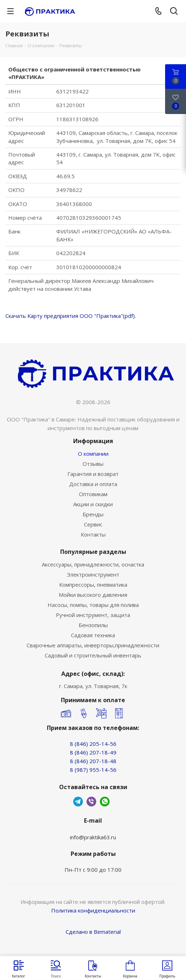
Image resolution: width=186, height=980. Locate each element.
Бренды (93, 514)
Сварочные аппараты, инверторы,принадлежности (93, 645)
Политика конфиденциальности (93, 910)
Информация (93, 441)
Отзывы (93, 464)
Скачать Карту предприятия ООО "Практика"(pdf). (71, 316)
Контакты (93, 534)
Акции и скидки (93, 504)
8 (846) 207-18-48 (93, 761)
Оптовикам (93, 494)
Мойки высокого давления (93, 595)
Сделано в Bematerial (93, 932)
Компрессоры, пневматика (93, 585)
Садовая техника (93, 635)
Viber (91, 802)
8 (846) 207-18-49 (93, 752)
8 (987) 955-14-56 (93, 770)
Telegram (78, 802)
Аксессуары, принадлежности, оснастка (93, 564)
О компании (93, 454)
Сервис (93, 524)
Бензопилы (93, 625)
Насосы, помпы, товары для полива (93, 605)
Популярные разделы (93, 552)
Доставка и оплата (93, 484)
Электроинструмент (93, 574)
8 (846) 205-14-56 (93, 744)
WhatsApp (105, 802)
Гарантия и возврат (93, 474)
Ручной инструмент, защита (93, 615)
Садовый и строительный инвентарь (93, 655)
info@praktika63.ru (93, 837)
